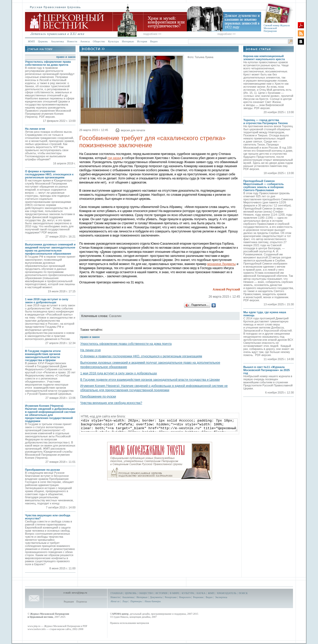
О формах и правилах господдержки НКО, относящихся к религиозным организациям (49, 174)
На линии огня (35, 129)
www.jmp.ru (34, 626)
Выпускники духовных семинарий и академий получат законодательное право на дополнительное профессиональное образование (50, 249)
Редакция (69, 602)
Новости (72, 41)
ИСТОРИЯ (161, 593)
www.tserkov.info (37, 629)
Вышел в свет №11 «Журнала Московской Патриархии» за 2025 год (266, 370)
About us (115, 601)
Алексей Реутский (226, 290)
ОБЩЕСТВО (146, 593)
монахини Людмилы (222, 264)
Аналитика (57, 41)
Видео (154, 41)
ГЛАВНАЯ (117, 593)
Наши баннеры (152, 601)
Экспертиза (221, 597)
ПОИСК (243, 593)
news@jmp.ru (79, 593)
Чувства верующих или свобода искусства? (111, 403)
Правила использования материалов (130, 623)
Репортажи (170, 597)
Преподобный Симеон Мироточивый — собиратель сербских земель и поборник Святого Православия (263, 186)
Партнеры (136, 601)
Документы (156, 597)
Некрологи (185, 597)
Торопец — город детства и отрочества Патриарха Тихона (265, 122)
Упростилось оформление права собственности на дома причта (48, 63)
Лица (125, 601)
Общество (99, 41)
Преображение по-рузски (42, 470)
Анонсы (85, 41)
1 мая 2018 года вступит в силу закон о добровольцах (47, 301)
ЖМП (31, 41)
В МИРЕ (174, 593)
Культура (113, 41)
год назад (115, 158)
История (142, 41)
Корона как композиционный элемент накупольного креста (264, 58)
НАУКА (201, 593)
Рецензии (198, 597)
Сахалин (115, 316)
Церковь (43, 41)
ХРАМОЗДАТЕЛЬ (227, 593)
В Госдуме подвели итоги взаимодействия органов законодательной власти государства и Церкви (43, 356)
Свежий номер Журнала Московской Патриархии (277, 28)
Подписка (82, 602)
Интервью (128, 41)
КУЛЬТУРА (188, 593)
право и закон (66, 57)
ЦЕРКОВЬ (131, 593)
